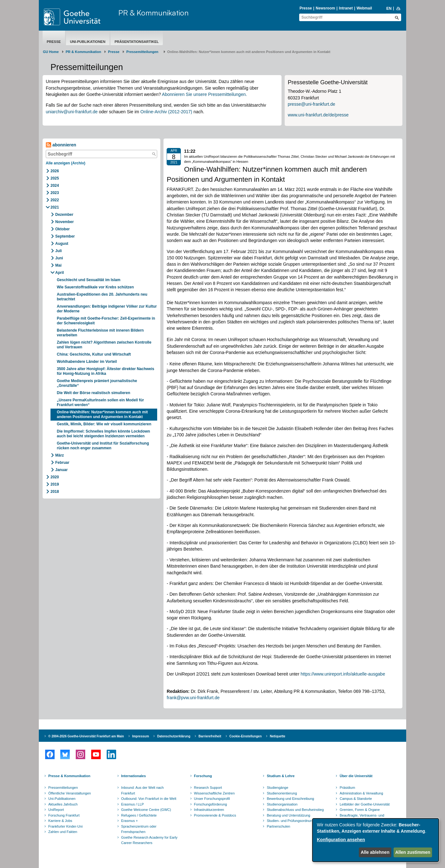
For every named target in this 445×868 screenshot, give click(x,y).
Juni (59, 258)
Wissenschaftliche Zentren (214, 793)
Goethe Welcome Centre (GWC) (146, 810)
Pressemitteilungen (63, 788)
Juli (59, 251)
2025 (55, 178)
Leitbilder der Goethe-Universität (365, 804)
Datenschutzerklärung (174, 736)
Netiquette (278, 736)
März (59, 455)
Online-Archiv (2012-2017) (166, 112)
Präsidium (347, 788)
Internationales (133, 776)
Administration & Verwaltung (361, 793)
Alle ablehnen (375, 852)
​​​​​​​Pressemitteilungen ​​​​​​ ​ (143, 52)
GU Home (51, 52)
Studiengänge (277, 788)
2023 (55, 193)
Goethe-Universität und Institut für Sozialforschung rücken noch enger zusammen (103, 446)
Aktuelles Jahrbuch (63, 804)
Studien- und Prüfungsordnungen (292, 821)
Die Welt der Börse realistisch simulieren (94, 393)
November (65, 222)
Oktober (62, 229)
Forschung (203, 776)
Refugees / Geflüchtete (139, 815)
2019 (55, 484)
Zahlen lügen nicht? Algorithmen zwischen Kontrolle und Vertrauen (104, 345)
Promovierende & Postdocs (215, 815)
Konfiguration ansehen (341, 840)
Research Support (208, 788)
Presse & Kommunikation (69, 776)
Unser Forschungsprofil (212, 799)
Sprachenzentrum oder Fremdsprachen (139, 829)
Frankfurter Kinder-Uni (65, 826)
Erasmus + (130, 821)
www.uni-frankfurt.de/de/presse (318, 115)
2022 (55, 200)
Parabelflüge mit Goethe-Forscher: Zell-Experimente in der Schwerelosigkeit (106, 321)
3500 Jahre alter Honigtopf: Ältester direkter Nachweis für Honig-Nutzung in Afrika (106, 371)
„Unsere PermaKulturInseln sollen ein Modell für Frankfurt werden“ (100, 402)
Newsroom (325, 8)
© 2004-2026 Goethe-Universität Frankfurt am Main (86, 736)
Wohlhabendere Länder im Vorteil (87, 362)
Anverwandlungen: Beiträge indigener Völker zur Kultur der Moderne (107, 309)
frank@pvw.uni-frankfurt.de (193, 698)
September (65, 236)
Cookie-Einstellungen (246, 736)
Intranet (346, 8)
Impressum (141, 736)
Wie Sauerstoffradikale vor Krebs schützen (95, 287)
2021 (55, 207)
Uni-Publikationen (88, 42)
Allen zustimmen (413, 852)
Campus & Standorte (356, 799)
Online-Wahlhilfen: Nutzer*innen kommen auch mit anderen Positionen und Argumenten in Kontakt (102, 414)
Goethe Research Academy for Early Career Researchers (149, 840)
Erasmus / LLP (133, 804)
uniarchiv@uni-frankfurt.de (72, 112)
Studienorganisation (282, 804)
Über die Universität (356, 776)
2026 (55, 171)
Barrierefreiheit (210, 736)
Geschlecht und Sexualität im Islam (89, 280)
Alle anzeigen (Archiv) (65, 163)
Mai (58, 265)
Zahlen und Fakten (63, 832)
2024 (55, 186)
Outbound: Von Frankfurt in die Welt (149, 799)
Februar (62, 463)
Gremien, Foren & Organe (360, 810)
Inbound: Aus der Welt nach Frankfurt (142, 790)
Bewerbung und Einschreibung (290, 799)
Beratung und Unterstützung (288, 815)
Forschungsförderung (211, 804)
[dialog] (376, 840)
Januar (61, 470)
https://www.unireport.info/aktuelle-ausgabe (343, 674)
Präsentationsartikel (137, 42)
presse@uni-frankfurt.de (311, 104)
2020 (55, 477)
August (62, 244)
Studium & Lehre (281, 776)
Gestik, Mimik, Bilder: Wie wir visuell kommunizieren (105, 424)
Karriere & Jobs (60, 821)
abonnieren (61, 145)
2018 (55, 492)
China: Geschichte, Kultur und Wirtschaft (94, 354)
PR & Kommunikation (154, 13)
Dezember (64, 215)
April (59, 273)
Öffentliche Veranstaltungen (70, 793)
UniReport (56, 810)
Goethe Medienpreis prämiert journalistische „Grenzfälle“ (97, 383)
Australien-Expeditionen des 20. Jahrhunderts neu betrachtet (102, 297)
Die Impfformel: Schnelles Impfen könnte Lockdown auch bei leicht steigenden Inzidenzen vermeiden (103, 434)
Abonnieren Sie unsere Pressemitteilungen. (204, 94)
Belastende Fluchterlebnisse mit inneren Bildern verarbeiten (100, 333)
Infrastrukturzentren (209, 810)
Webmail (364, 8)
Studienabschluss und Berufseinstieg (295, 810)
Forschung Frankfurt (64, 815)
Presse (306, 8)
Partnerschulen (278, 826)
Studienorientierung (282, 793)
